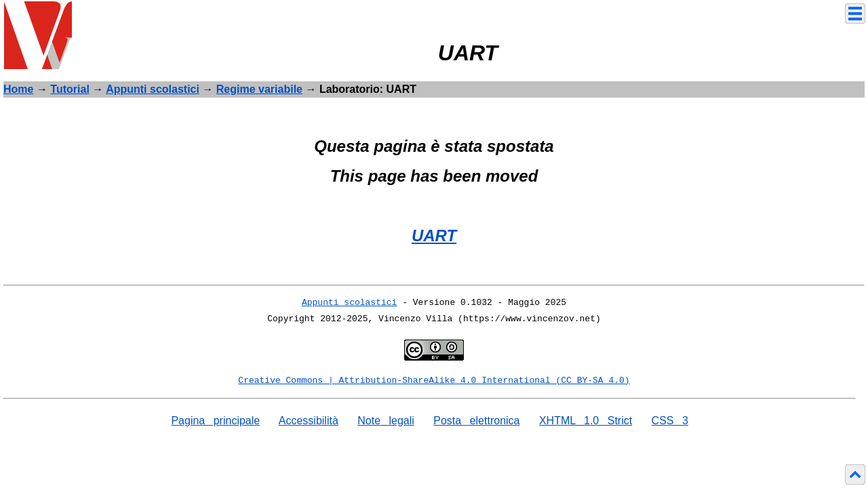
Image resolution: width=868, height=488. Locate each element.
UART (434, 236)
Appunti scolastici (153, 89)
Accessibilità (309, 421)
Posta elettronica (476, 421)
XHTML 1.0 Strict (586, 421)
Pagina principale (215, 421)
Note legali (386, 421)
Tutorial (70, 89)
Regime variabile (259, 89)
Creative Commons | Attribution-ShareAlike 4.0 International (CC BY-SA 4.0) (434, 381)
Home (18, 89)
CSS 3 (670, 421)
